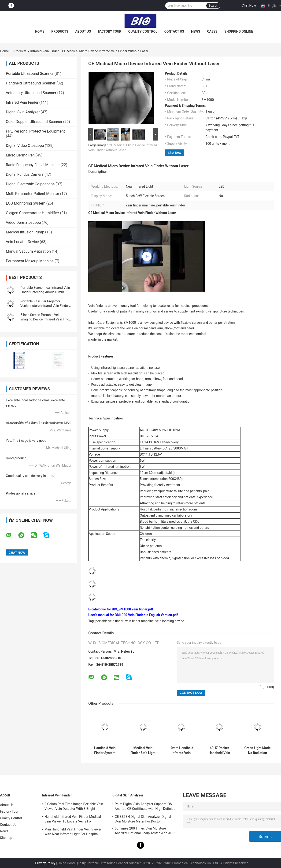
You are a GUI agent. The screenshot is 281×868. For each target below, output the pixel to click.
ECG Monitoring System (26, 203)
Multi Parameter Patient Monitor (33, 194)
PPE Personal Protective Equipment (35, 131)
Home (40, 31)
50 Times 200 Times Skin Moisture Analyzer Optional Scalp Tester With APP (145, 831)
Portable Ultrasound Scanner (30, 74)
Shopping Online (239, 31)
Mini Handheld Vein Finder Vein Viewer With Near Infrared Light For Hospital (73, 832)
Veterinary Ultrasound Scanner (31, 93)
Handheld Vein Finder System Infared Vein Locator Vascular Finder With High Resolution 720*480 (105, 750)
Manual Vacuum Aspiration (28, 251)
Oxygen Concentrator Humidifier (32, 213)
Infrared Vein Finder (44, 51)
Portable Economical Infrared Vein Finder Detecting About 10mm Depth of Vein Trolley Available (45, 292)
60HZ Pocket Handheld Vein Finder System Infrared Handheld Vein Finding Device (219, 750)
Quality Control (143, 31)
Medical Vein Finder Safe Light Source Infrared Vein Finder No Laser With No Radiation (143, 750)
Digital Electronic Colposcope (30, 184)
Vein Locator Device (22, 242)
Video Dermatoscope (23, 223)
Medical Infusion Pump (25, 232)
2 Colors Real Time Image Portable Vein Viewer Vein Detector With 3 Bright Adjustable (74, 807)
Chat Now (249, 5)
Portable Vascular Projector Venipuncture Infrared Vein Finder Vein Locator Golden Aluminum (45, 306)
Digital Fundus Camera (25, 174)
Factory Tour (110, 31)
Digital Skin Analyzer (23, 112)
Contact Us (174, 31)
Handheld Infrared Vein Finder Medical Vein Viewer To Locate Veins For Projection (73, 820)
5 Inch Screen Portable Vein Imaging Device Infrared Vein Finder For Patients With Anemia (46, 319)
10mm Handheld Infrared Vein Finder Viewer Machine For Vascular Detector (181, 750)
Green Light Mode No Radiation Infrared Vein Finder (258, 750)
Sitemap (6, 838)
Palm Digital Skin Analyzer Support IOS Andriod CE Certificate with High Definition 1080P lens (146, 807)
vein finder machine (139, 621)
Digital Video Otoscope (25, 146)
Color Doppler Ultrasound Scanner (34, 122)
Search (213, 6)
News (196, 31)
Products (60, 31)
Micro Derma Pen (20, 155)
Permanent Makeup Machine (30, 261)
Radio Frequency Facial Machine (33, 165)
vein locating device (170, 621)
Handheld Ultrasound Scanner (31, 83)
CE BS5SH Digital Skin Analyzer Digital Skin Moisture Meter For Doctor (143, 819)
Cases (212, 31)
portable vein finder (110, 621)
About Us (83, 31)
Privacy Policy (45, 863)
